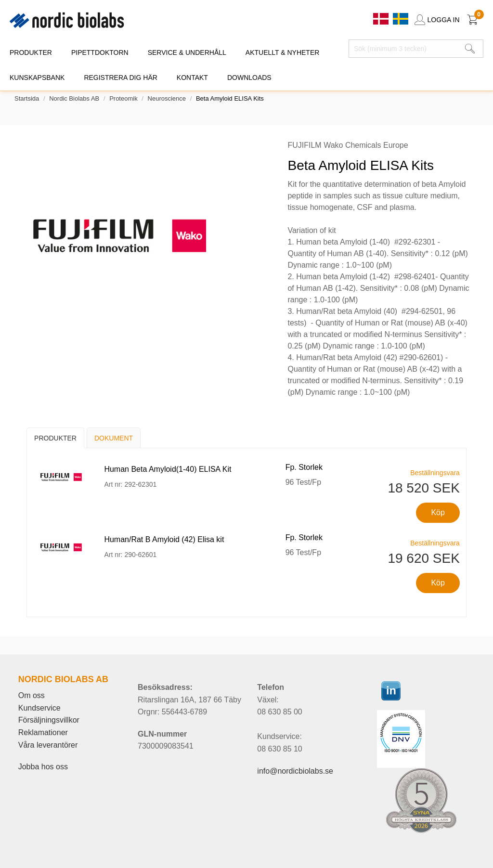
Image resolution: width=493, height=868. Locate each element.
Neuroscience (167, 98)
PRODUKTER (31, 52)
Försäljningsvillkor (49, 720)
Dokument (114, 438)
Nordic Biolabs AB (74, 98)
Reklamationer (43, 732)
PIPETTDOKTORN (100, 52)
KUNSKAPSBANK (37, 78)
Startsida (27, 98)
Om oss (32, 695)
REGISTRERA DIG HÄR (120, 78)
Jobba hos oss (43, 767)
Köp (438, 512)
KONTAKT (192, 78)
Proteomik (123, 98)
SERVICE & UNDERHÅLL (187, 52)
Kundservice (39, 708)
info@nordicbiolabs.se (295, 771)
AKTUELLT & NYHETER (283, 52)
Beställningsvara (435, 473)
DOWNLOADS (249, 78)
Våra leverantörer (48, 745)
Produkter (55, 438)
